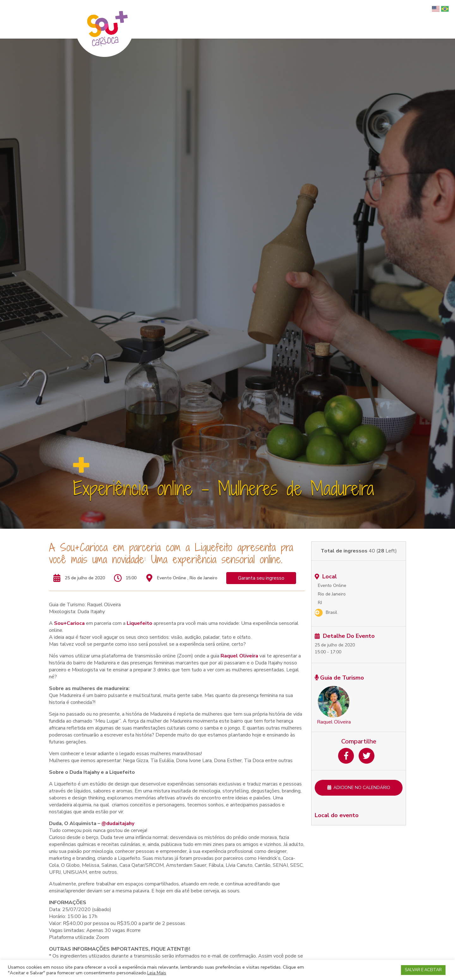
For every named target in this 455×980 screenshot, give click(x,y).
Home (228, 19)
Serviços (343, 19)
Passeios (318, 19)
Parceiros (406, 19)
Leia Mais (157, 973)
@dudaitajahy (118, 823)
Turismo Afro (289, 19)
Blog (427, 19)
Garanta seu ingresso (261, 578)
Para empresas (374, 19)
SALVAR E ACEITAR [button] (423, 970)
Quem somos (255, 19)
